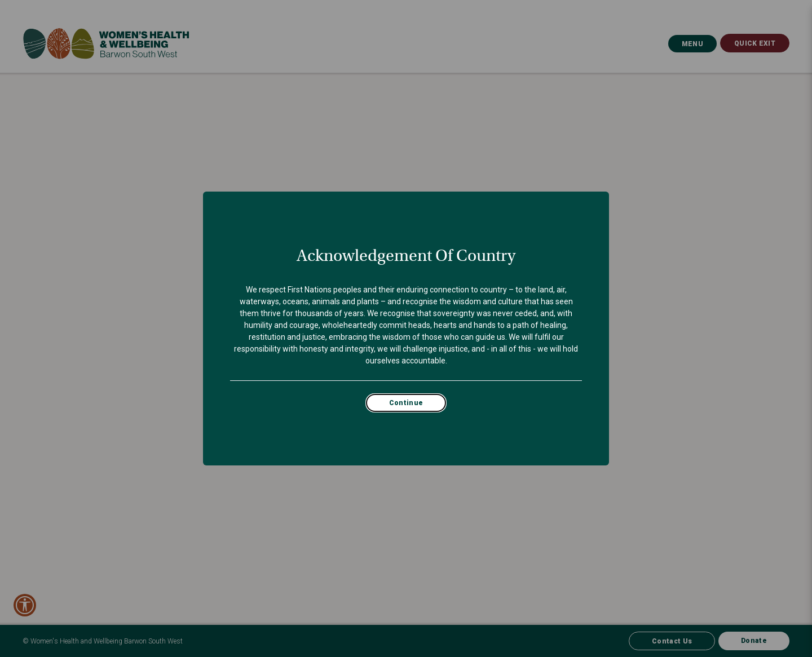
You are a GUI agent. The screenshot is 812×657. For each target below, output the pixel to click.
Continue (406, 403)
